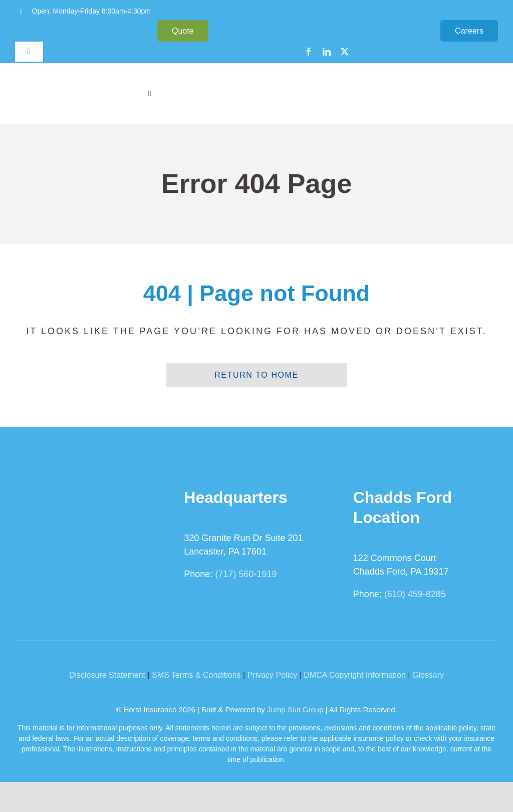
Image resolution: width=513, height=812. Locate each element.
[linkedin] (327, 52)
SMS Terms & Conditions (196, 675)
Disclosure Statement (107, 675)
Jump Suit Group (295, 710)
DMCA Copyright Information (355, 675)
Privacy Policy (273, 675)
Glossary (428, 675)
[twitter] (345, 52)
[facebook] (309, 52)
